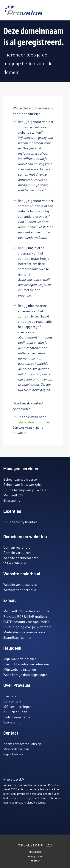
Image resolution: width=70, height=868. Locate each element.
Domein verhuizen (17, 552)
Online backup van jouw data (25, 490)
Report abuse (13, 754)
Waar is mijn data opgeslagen (26, 675)
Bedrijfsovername (17, 717)
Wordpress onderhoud (20, 590)
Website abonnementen (21, 558)
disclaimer (35, 852)
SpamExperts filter (18, 637)
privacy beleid (35, 856)
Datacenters (13, 701)
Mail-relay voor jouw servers (24, 632)
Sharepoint (12, 500)
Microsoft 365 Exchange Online (26, 611)
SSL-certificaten (15, 563)
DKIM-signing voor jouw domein (27, 627)
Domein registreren (18, 547)
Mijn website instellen (20, 669)
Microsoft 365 (13, 495)
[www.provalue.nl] (24, 10)
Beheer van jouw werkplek (23, 484)
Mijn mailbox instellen (20, 659)
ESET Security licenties (20, 522)
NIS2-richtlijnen (15, 712)
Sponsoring (12, 722)
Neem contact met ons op (22, 744)
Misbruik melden (16, 749)
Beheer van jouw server (21, 479)
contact (35, 861)
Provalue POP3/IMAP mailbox (25, 616)
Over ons (10, 696)
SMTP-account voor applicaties (26, 622)
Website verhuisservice (20, 584)
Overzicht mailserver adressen (26, 664)
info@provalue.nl (25, 422)
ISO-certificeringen (18, 706)
